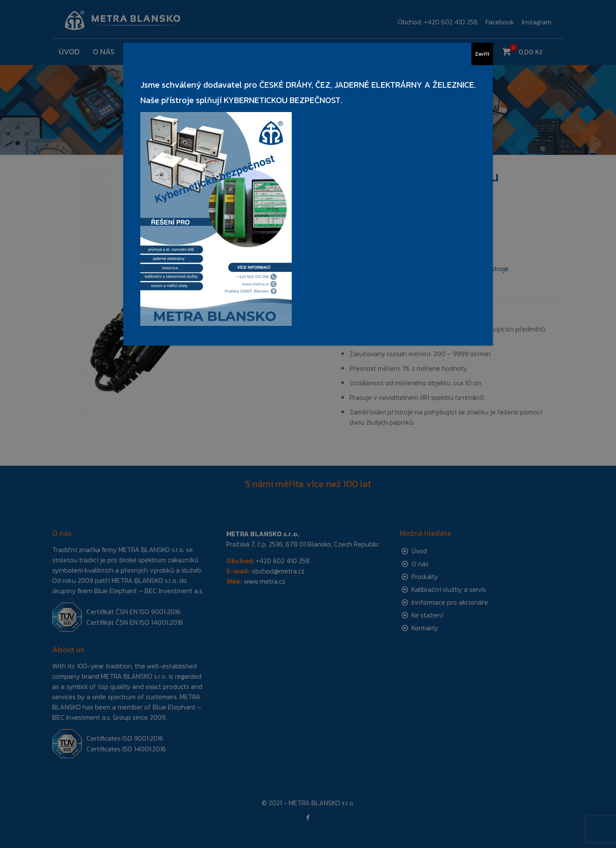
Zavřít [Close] (482, 54)
